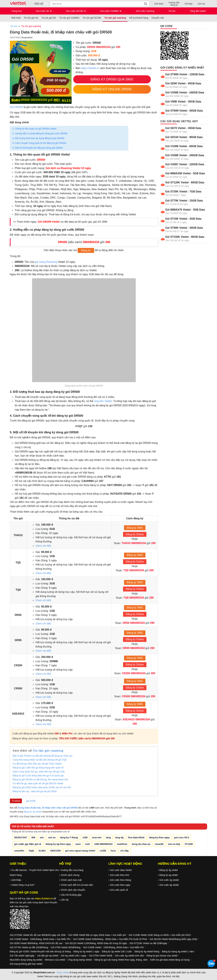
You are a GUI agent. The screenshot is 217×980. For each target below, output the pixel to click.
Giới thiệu (159, 4)
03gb (31, 851)
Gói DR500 (16, 107)
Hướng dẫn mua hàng (72, 870)
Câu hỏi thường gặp (71, 895)
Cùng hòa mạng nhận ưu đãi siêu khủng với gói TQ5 (40, 760)
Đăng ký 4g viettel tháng (147, 951)
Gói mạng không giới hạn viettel (26, 964)
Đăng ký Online (135, 534)
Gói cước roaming (145, 11)
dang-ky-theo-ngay (159, 837)
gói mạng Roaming (46, 262)
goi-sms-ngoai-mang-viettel (80, 851)
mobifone (122, 844)
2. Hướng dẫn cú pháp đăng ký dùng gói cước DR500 (40, 133)
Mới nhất (16, 18)
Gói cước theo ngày (120, 885)
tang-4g (119, 837)
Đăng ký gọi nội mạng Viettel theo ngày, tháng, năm (121, 960)
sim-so (52, 837)
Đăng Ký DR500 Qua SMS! (112, 79)
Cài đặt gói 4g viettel (48, 956)
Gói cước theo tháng (121, 880)
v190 (85, 837)
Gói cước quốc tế (119, 890)
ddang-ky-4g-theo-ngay (58, 844)
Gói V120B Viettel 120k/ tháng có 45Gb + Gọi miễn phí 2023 (160, 935)
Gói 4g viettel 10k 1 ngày (74, 956)
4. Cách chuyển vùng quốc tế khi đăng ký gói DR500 (39, 143)
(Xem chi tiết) (43, 546)
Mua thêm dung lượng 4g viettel (26, 960)
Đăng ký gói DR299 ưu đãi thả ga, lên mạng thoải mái (40, 779)
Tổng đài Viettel (198, 11)
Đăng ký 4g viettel (169, 875)
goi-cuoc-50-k (182, 837)
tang (108, 837)
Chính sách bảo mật (71, 880)
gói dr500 (31, 801)
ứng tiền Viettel (103, 401)
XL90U (42, 851)
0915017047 (21, 837)
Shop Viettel (63, 972)
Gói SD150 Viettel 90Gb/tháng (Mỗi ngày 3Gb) (173, 939)
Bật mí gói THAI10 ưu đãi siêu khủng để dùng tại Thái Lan (43, 756)
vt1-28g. (125, 851)
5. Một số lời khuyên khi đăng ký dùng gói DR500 (38, 148)
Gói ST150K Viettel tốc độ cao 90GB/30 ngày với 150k (38, 935)
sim (42, 837)
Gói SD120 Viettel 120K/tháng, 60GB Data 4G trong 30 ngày (96, 943)
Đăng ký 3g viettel (169, 870)
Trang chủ (17, 11)
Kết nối (41, 4)
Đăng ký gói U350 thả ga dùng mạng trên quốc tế (38, 768)
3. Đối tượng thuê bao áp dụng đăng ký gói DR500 (38, 138)
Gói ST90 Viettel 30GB (101, 956)
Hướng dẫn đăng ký (174, 4)
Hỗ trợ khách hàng (139, 18)
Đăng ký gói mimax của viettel (162, 956)
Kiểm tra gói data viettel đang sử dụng (170, 960)
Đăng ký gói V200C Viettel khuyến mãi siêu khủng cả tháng (40, 951)
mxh (88, 844)
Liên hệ (201, 4)
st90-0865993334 (103, 844)
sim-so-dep (174, 844)
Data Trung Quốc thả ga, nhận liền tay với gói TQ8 (39, 772)
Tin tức (172, 11)
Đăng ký (86, 251)
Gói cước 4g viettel (169, 885)
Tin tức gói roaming (115, 18)
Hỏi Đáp (189, 4)
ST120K (189, 844)
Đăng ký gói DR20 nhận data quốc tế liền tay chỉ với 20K (42, 787)
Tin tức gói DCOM (92, 18)
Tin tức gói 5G (49, 18)
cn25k (103, 851)
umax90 (159, 844)
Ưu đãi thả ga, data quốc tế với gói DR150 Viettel (38, 783)
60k (33, 837)
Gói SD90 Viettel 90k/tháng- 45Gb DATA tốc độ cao (36, 943)
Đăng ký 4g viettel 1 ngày (86, 951)
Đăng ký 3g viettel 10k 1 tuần (117, 951)
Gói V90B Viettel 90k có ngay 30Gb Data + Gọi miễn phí (97, 935)
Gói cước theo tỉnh (120, 875)
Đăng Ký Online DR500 (112, 89)
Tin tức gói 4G (31, 18)
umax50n (19, 851)
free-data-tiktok (136, 837)
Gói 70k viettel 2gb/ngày (22, 956)
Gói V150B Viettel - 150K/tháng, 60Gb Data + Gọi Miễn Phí (40, 939)
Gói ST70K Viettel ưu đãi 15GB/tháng (29, 947)
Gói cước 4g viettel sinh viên (129, 956)
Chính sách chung (70, 875)
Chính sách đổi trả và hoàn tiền (77, 885)
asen (78, 844)
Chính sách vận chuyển (73, 890)
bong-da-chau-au (141, 844)
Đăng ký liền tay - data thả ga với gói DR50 (35, 791)
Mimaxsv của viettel (55, 960)
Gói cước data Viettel (121, 870)
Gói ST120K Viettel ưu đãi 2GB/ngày (148, 943)
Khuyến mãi (158, 18)
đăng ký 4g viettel (33, 812)
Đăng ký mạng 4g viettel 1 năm (178, 951)
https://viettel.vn (90, 68)
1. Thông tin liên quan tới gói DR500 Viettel (34, 129)
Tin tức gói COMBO (69, 18)
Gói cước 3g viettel (169, 880)
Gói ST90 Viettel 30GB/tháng (66, 947)
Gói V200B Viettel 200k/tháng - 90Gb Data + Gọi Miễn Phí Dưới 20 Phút (110, 939)
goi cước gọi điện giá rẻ (28, 844)
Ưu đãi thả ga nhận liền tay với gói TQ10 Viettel (37, 764)
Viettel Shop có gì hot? (23, 885)
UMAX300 (55, 851)
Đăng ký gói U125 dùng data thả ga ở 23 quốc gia (38, 776)
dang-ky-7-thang (69, 837)
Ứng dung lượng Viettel (80, 960)
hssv (113, 851)
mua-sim (97, 837)
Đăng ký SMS (135, 528)
